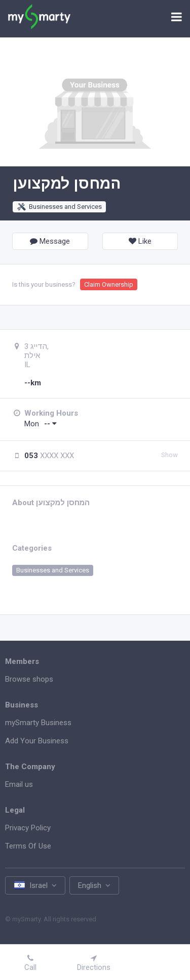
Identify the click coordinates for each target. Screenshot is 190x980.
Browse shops (29, 679)
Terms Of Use (28, 846)
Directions (94, 963)
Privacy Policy (28, 828)
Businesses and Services (59, 207)
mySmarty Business (38, 723)
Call (30, 963)
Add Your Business (37, 741)
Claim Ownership (109, 284)
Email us (19, 784)
